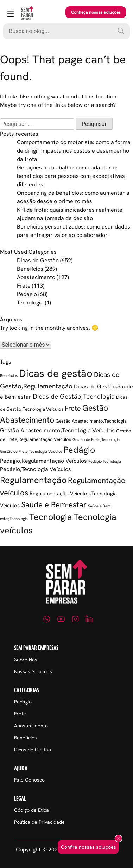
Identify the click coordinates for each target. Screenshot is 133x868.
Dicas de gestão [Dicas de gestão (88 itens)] (56, 373)
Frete (24, 286)
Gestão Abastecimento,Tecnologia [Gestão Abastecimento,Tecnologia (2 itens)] (91, 421)
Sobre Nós (26, 660)
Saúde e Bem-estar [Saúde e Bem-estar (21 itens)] (54, 505)
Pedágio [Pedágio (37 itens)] (79, 450)
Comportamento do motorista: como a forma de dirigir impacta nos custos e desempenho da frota (74, 151)
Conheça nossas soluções (96, 12)
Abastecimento (36, 277)
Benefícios (30, 269)
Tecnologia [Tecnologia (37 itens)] (51, 517)
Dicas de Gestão (38, 260)
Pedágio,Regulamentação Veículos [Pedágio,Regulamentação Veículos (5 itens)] (43, 461)
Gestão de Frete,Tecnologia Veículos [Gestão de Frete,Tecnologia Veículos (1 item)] (31, 451)
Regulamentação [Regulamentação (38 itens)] (33, 480)
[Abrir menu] (11, 14)
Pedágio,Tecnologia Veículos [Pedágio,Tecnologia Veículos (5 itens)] (36, 469)
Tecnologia (30, 303)
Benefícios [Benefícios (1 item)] (9, 375)
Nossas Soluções (33, 671)
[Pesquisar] (121, 31)
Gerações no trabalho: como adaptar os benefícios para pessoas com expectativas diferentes (71, 176)
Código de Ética (31, 810)
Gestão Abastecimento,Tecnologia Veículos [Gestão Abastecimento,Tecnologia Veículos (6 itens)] (57, 430)
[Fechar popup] (118, 839)
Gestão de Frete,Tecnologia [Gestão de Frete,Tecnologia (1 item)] (96, 439)
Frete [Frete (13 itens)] (73, 408)
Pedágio (27, 294)
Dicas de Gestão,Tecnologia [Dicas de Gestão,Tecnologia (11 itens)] (74, 396)
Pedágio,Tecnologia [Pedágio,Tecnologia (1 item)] (105, 461)
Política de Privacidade (39, 822)
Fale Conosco (29, 780)
